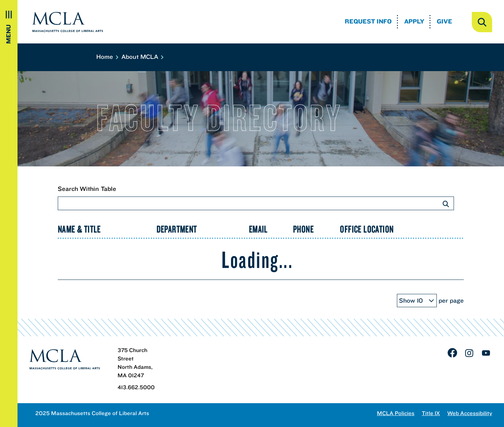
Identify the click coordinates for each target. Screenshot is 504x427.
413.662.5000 (136, 387)
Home (107, 57)
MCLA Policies (396, 413)
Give (444, 21)
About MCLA (142, 57)
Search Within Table (256, 197)
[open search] (482, 22)
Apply (414, 21)
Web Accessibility (470, 413)
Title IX (431, 413)
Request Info (368, 21)
